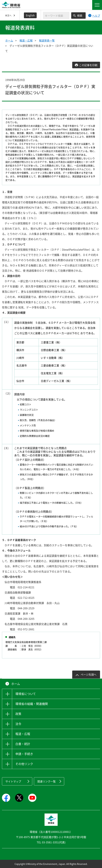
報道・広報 (26, 40)
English (30, 15)
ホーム (9, 40)
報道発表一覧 (47, 40)
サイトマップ (13, 781)
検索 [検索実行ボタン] (80, 15)
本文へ (8, 15)
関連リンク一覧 (46, 781)
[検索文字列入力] (56, 16)
